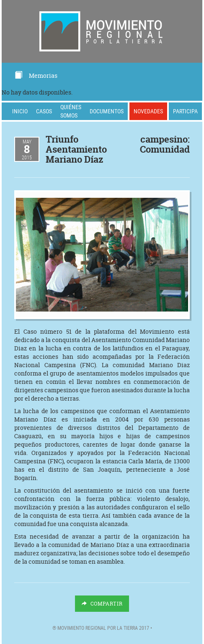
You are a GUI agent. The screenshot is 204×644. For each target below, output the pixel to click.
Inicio (20, 111)
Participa (185, 111)
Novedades (148, 111)
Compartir (102, 604)
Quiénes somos (71, 111)
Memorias (36, 75)
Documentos (107, 111)
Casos (44, 111)
